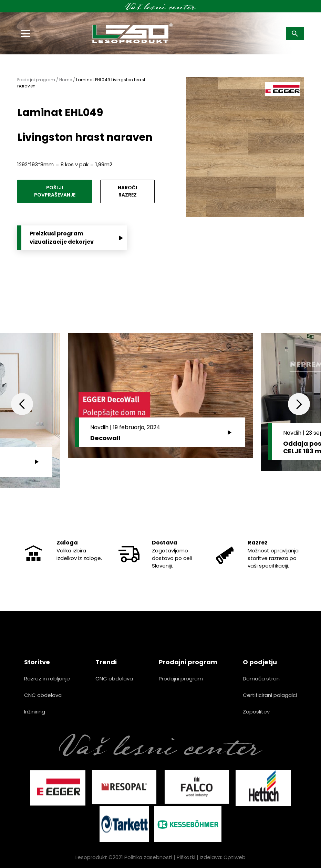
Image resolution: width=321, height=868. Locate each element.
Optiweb (235, 857)
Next (299, 404)
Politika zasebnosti (148, 857)
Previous (22, 404)
